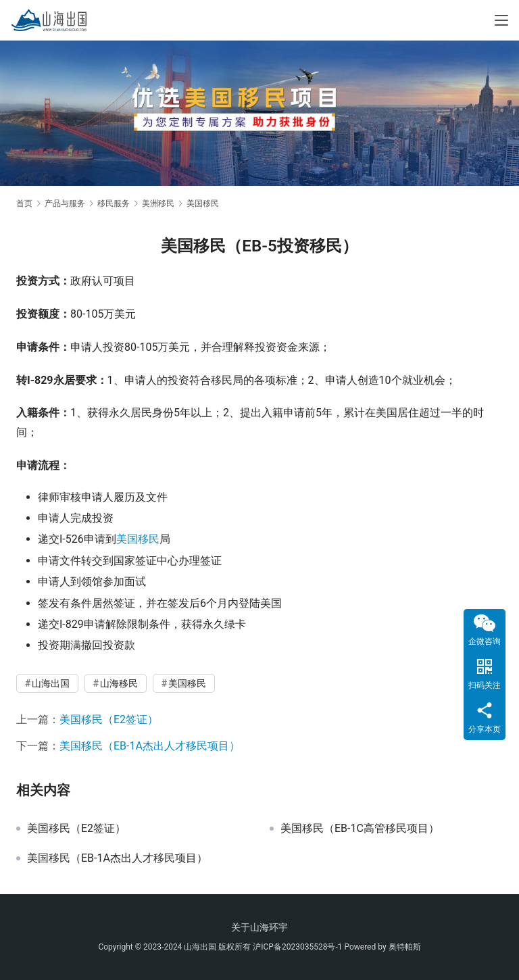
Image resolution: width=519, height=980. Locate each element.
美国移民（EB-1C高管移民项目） (360, 829)
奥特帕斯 (405, 947)
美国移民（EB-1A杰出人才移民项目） (150, 746)
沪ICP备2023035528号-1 (297, 947)
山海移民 (119, 683)
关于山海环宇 (259, 927)
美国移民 (138, 539)
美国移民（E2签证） (109, 719)
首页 (24, 203)
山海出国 (51, 683)
